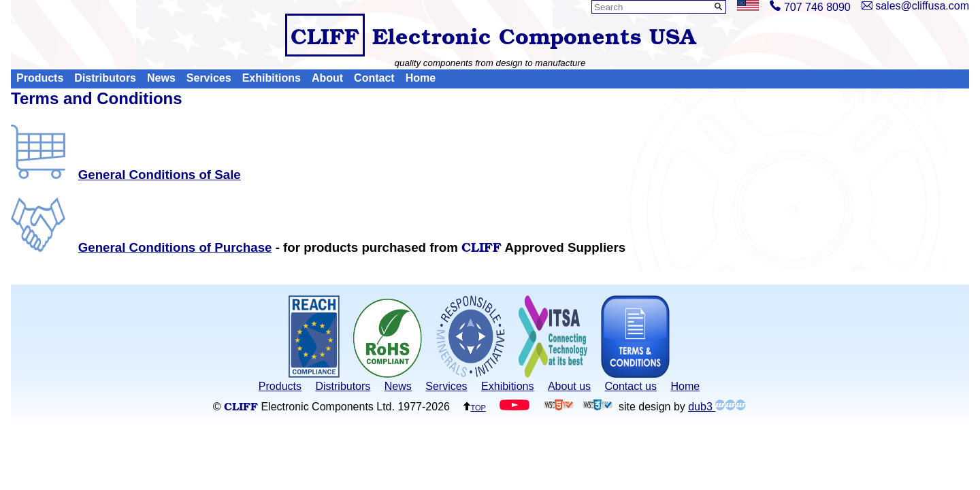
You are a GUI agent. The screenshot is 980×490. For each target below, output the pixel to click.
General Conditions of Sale (126, 175)
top (474, 407)
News (161, 79)
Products (40, 79)
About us (569, 386)
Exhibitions (272, 79)
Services (209, 79)
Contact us (631, 386)
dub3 (717, 407)
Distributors (105, 79)
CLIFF (325, 35)
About (327, 79)
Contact (374, 79)
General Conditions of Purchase (141, 247)
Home (421, 79)
